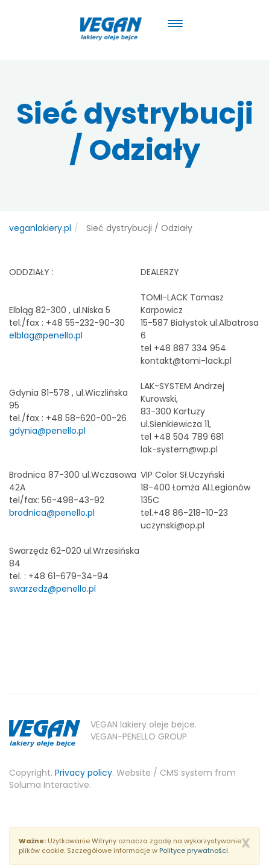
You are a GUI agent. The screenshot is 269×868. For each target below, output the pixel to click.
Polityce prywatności (194, 851)
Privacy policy (84, 773)
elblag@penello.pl (46, 335)
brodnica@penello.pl (52, 513)
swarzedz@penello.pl (52, 589)
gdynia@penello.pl (47, 431)
